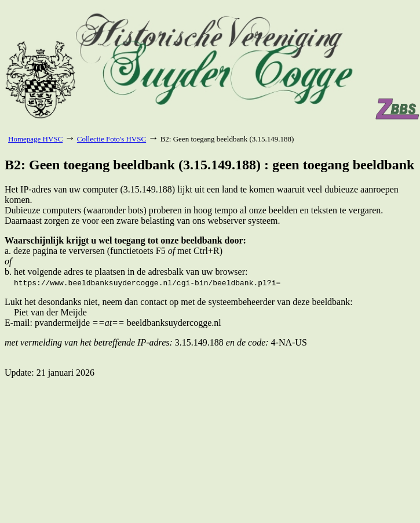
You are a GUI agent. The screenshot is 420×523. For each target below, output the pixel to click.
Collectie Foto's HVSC (112, 139)
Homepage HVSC (35, 139)
